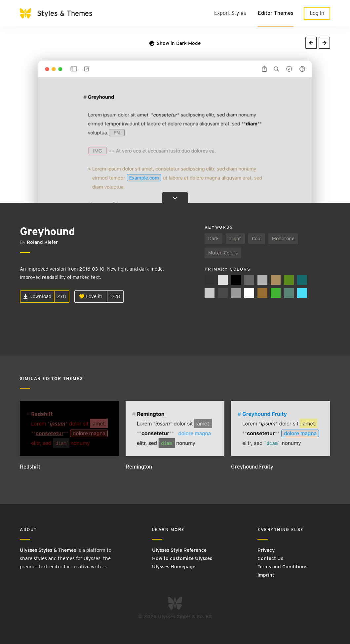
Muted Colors (223, 253)
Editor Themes (276, 13)
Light (235, 239)
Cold (257, 239)
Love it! (91, 296)
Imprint (266, 575)
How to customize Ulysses (182, 558)
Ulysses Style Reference (179, 550)
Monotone (283, 239)
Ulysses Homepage (174, 567)
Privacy (266, 550)
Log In (317, 13)
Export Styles (230, 13)
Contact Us (270, 558)
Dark (214, 239)
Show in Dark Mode (175, 43)
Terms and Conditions (282, 567)
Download (37, 296)
